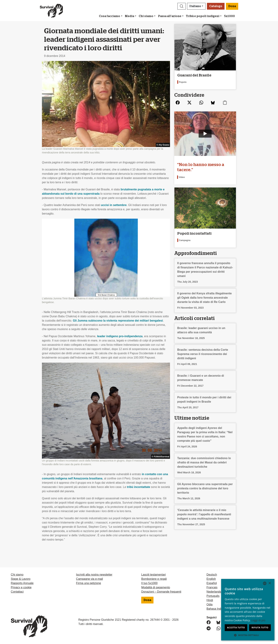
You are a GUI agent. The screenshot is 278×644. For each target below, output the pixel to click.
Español (212, 583)
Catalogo (216, 6)
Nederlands (214, 592)
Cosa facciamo (110, 16)
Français (212, 587)
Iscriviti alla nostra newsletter (94, 575)
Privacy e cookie (21, 587)
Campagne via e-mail (89, 579)
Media (129, 16)
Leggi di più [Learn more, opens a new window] (258, 620)
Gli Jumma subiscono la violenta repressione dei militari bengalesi (118, 321)
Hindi (210, 600)
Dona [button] (232, 6)
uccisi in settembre (114, 205)
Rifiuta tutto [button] (260, 628)
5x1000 (230, 16)
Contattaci (17, 592)
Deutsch (212, 575)
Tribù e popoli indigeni (203, 16)
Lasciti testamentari (153, 575)
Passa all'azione (170, 16)
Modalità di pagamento (156, 587)
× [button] (270, 583)
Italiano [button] (195, 6)
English (211, 579)
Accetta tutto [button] (236, 628)
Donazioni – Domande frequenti (161, 592)
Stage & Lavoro (21, 579)
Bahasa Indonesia (218, 609)
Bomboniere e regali (154, 579)
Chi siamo (146, 16)
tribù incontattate (139, 487)
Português (213, 596)
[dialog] (248, 610)
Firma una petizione (89, 583)
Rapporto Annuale (22, 583)
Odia (210, 604)
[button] (182, 6)
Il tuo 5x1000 (149, 583)
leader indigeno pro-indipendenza (120, 336)
